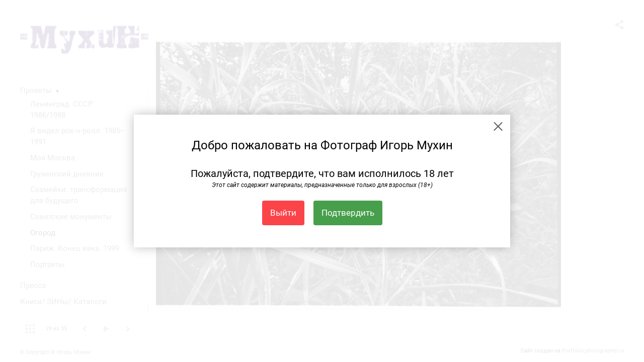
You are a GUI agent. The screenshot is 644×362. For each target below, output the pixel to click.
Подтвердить (348, 213)
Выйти (283, 213)
